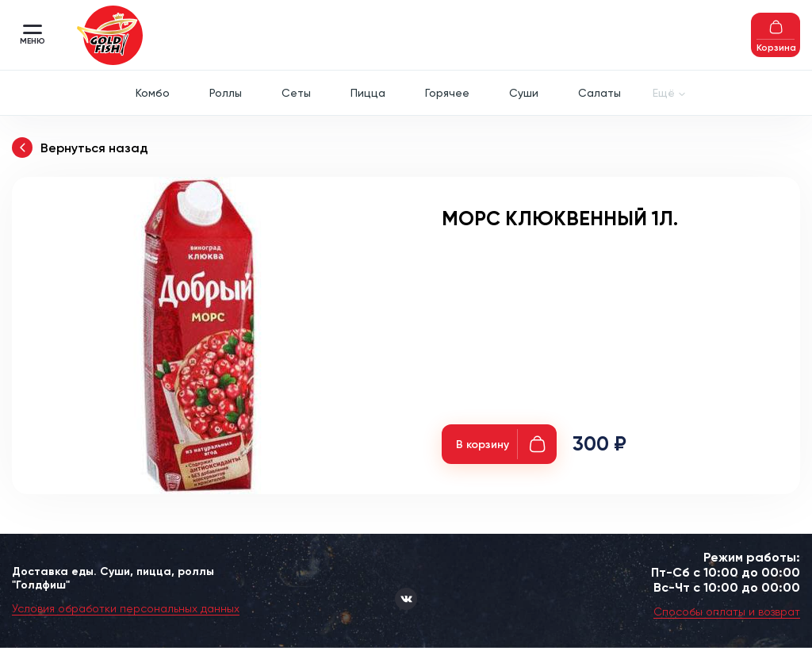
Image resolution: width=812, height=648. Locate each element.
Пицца (368, 93)
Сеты (296, 93)
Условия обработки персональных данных (126, 608)
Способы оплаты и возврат (727, 612)
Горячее (447, 93)
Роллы (226, 93)
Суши (524, 93)
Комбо (153, 93)
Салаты (599, 93)
